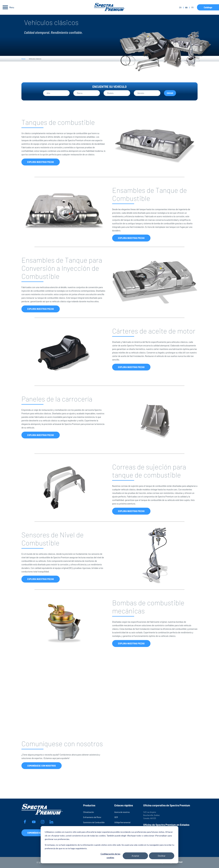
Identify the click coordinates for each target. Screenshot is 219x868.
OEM (116, 817)
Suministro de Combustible (94, 822)
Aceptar (135, 856)
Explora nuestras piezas (41, 162)
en (180, 7)
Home (23, 59)
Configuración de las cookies (110, 856)
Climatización (88, 812)
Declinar (162, 856)
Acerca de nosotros (122, 812)
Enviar (170, 93)
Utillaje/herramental (122, 822)
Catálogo (208, 7)
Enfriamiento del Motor (92, 817)
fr (192, 7)
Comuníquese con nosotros (42, 766)
